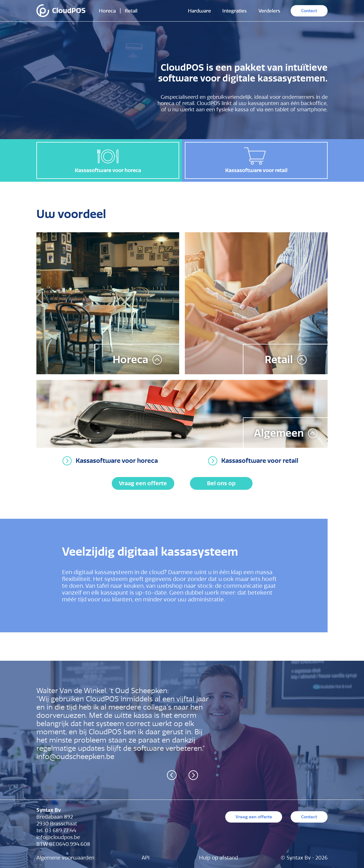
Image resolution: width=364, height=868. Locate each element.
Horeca (107, 11)
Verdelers (269, 11)
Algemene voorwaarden (65, 858)
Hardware (199, 11)
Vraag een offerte (143, 483)
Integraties (234, 11)
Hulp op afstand (219, 858)
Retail (131, 11)
